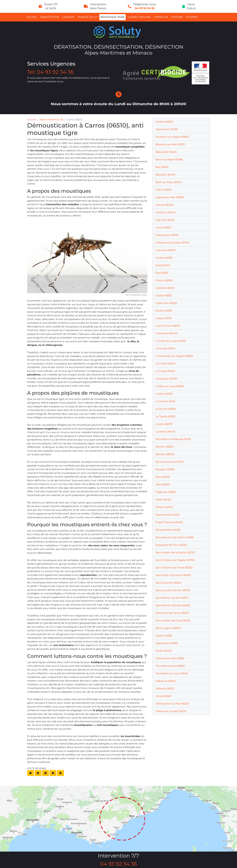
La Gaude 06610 (165, 348)
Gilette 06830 (164, 295)
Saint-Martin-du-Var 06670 (172, 598)
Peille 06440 (163, 500)
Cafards (68, 17)
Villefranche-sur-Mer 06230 (172, 704)
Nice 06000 (163, 477)
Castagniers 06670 (167, 235)
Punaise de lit (87, 17)
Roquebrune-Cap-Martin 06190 (175, 537)
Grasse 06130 (163, 318)
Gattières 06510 (165, 288)
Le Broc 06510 (164, 394)
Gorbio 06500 (164, 311)
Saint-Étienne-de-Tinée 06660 (174, 568)
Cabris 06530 (163, 190)
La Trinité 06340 (165, 364)
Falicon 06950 (164, 280)
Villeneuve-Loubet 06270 (171, 711)
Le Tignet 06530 (165, 416)
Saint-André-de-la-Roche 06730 (175, 552)
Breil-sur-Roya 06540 (168, 182)
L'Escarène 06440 (166, 333)
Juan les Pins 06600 (168, 326)
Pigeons (177, 17)
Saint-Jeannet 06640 (168, 583)
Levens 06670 (164, 424)
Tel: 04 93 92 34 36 (50, 72)
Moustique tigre (113, 17)
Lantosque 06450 (166, 379)
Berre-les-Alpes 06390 (169, 159)
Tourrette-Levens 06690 (170, 666)
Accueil (32, 17)
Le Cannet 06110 (165, 401)
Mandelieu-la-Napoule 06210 (173, 439)
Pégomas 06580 (166, 492)
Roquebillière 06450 (168, 530)
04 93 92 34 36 (145, 8)
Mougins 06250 (165, 469)
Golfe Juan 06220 (166, 303)
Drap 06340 (163, 265)
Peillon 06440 (164, 507)
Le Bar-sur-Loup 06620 (170, 386)
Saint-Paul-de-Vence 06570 (172, 613)
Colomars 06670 (166, 250)
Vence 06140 (163, 696)
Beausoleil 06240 (166, 152)
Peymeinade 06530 (167, 515)
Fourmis (192, 17)
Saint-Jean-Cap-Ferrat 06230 (173, 575)
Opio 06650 (163, 484)
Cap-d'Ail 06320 (165, 220)
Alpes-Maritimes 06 (51, 120)
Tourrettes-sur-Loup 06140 (172, 673)
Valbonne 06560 (166, 681)
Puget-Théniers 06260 (169, 522)
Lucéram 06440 (165, 432)
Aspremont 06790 (167, 129)
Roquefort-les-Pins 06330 (171, 545)
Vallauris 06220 (165, 689)
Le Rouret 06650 (166, 409)
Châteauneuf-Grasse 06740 (172, 243)
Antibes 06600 (165, 122)
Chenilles (161, 17)
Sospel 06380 (164, 636)
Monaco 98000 (165, 454)
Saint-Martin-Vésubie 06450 (173, 605)
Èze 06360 (162, 273)
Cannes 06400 (164, 205)
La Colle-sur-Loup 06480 (171, 341)
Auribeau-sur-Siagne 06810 (172, 137)
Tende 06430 (163, 651)
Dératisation (50, 17)
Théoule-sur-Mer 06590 (170, 658)
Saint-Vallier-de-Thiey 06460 (173, 620)
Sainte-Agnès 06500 (168, 628)
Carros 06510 (163, 227)
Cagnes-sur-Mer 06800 (170, 197)
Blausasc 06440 (165, 175)
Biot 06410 (162, 167)
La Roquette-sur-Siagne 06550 (174, 356)
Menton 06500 (165, 447)
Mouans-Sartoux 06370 (170, 462)
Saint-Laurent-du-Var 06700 (173, 590)
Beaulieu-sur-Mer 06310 (170, 144)
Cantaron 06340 (165, 212)
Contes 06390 (164, 258)
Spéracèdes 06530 (167, 643)
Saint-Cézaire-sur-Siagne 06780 (175, 560)
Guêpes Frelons (139, 17)
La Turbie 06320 (165, 371)
